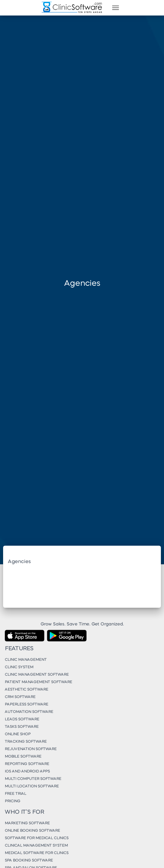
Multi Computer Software (33, 779)
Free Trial (15, 794)
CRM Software (20, 697)
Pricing (12, 801)
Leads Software (22, 719)
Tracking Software (26, 742)
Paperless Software (26, 705)
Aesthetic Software (26, 690)
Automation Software (29, 712)
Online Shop (18, 734)
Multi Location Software (32, 786)
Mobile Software (23, 757)
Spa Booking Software (29, 861)
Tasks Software (22, 727)
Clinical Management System (36, 846)
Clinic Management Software (37, 675)
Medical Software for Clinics (36, 853)
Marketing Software (27, 823)
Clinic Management (26, 660)
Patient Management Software (38, 682)
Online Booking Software (32, 831)
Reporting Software (27, 764)
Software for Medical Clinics (36, 838)
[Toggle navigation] (116, 8)
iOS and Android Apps (27, 772)
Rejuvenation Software (31, 749)
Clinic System (19, 667)
